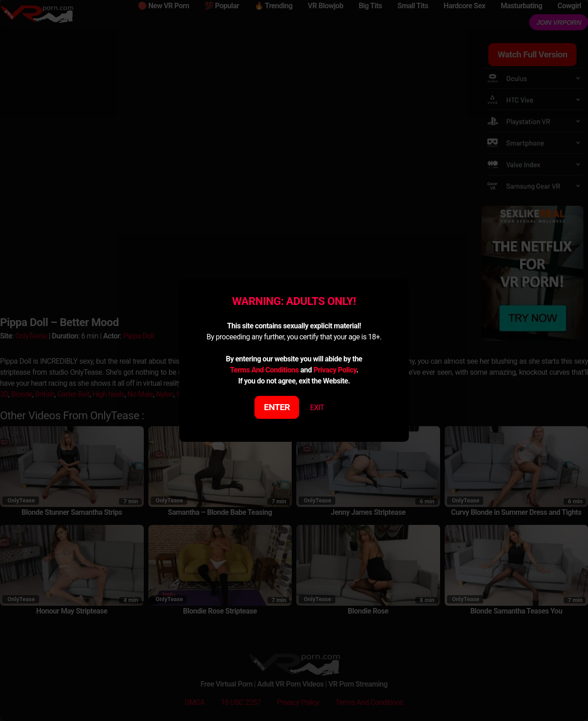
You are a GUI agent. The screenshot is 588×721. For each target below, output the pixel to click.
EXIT (317, 408)
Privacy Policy (335, 370)
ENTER (277, 407)
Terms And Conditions (264, 370)
